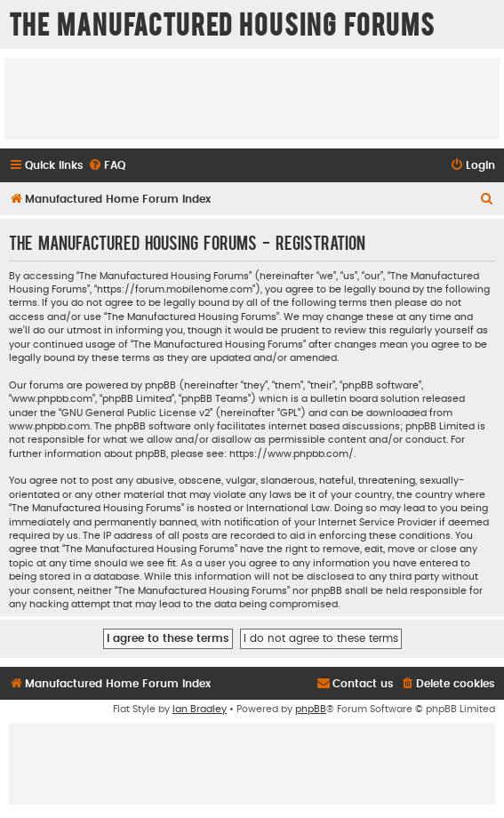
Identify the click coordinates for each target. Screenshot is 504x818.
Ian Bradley (200, 709)
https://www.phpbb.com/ (292, 454)
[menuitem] (107, 166)
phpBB (311, 709)
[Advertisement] (252, 98)
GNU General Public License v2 (136, 413)
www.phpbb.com (49, 426)
